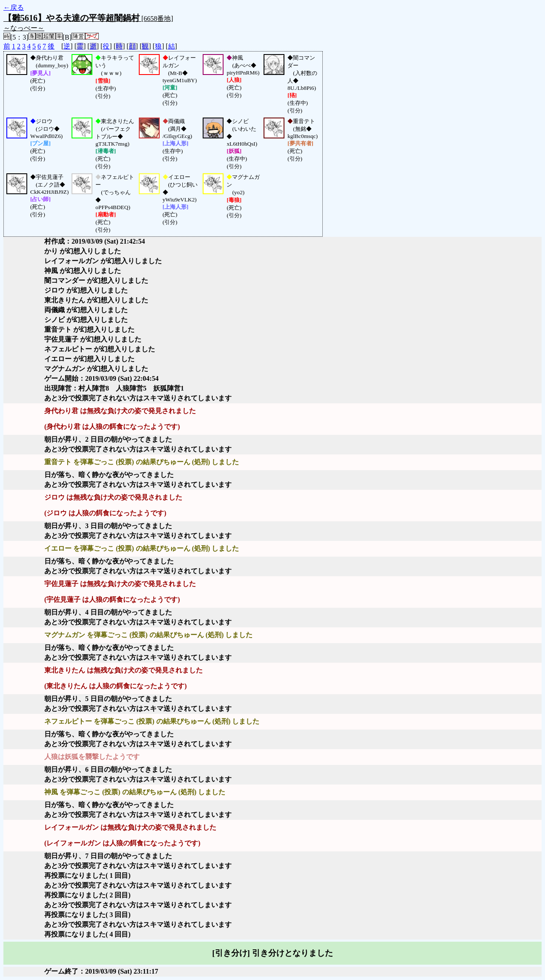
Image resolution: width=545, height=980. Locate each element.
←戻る (14, 7)
